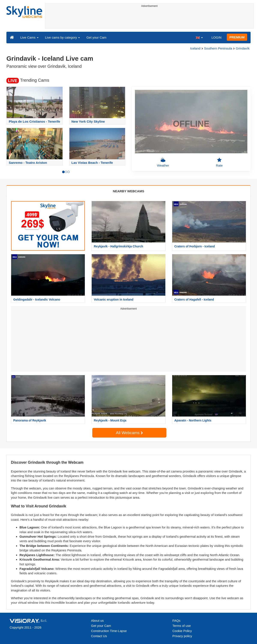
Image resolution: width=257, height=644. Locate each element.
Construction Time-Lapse (109, 631)
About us (97, 621)
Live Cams (29, 37)
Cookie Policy (182, 631)
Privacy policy (182, 636)
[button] (199, 37)
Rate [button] (219, 162)
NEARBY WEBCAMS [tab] (128, 191)
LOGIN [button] (216, 37)
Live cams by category (62, 37)
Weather (163, 162)
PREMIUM (237, 37)
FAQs (176, 621)
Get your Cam (96, 37)
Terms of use (182, 626)
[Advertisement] (149, 19)
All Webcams (129, 433)
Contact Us (99, 636)
